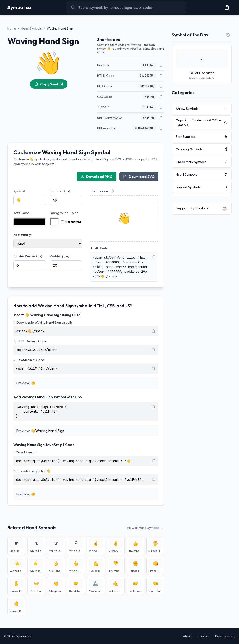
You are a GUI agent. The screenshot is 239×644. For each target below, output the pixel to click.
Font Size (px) (60, 191)
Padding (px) (60, 256)
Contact (204, 636)
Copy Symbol (49, 84)
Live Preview (99, 191)
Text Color (21, 213)
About (187, 636)
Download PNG (97, 177)
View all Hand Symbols (146, 528)
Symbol (19, 191)
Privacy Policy (225, 636)
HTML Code (99, 248)
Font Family (22, 235)
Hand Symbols (31, 28)
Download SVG (139, 177)
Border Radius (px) (28, 256)
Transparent (71, 222)
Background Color (64, 213)
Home (12, 28)
